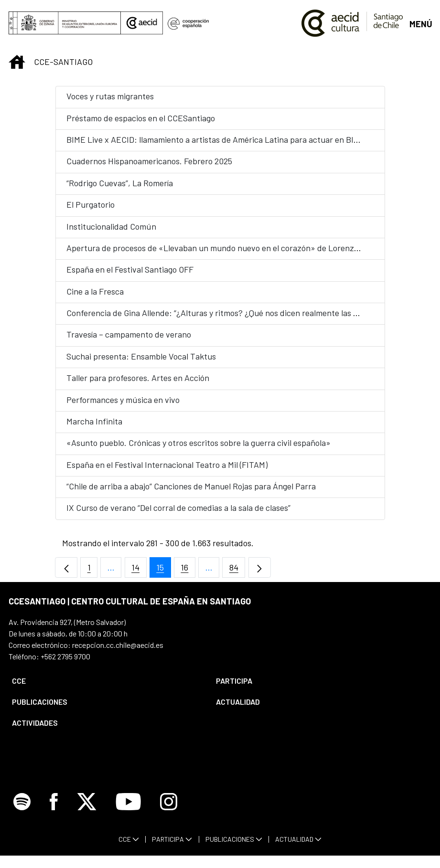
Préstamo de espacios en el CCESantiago (141, 118)
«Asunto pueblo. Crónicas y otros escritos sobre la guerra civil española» (199, 443)
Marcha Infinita (94, 421)
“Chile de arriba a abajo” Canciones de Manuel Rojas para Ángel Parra (191, 486)
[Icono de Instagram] (169, 814)
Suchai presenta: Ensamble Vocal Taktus (141, 356)
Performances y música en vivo (123, 400)
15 (164, 570)
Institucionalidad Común (111, 226)
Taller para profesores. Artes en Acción (138, 378)
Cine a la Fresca (95, 291)
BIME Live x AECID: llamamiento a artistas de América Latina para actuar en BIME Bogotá (230, 139)
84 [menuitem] (237, 570)
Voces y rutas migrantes (110, 96)
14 (139, 570)
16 (188, 570)
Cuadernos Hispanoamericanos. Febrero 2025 (149, 161)
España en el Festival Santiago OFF (130, 269)
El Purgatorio (91, 204)
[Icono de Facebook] (54, 814)
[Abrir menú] (420, 23)
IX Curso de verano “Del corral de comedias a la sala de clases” (178, 508)
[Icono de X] (87, 814)
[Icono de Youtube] (128, 814)
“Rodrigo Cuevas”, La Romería (120, 183)
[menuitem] (106, 681)
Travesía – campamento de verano (129, 334)
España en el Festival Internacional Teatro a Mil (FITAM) (167, 465)
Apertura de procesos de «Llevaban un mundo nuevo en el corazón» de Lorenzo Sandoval (230, 248)
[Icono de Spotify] (22, 814)
